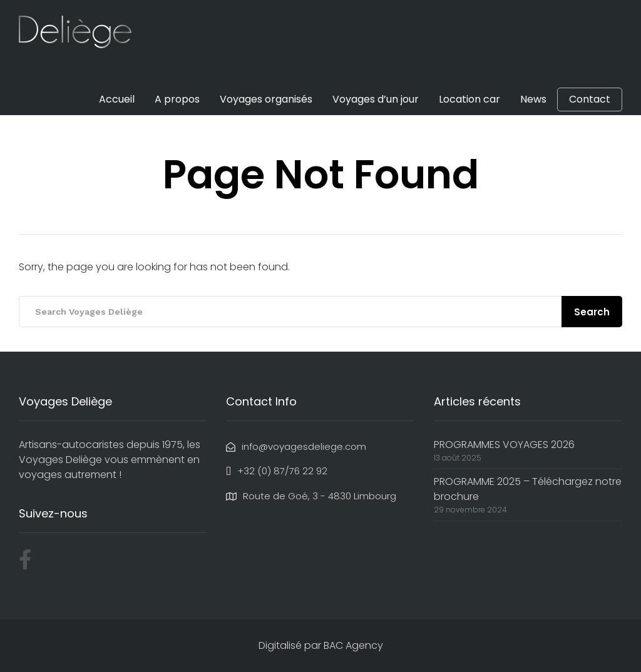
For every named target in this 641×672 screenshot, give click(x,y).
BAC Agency (353, 645)
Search (592, 312)
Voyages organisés (266, 99)
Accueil (117, 99)
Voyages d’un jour (376, 99)
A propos (177, 99)
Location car (469, 99)
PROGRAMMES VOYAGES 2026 (504, 445)
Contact (590, 99)
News (533, 99)
